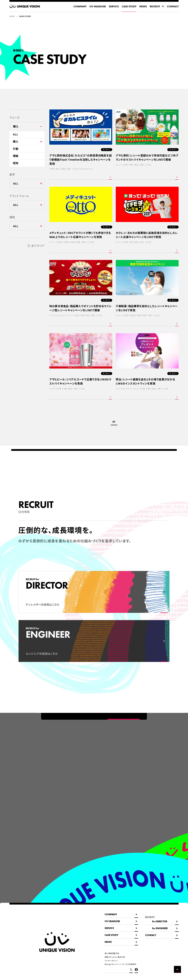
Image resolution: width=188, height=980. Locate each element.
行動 (16, 149)
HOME (12, 16)
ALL (16, 134)
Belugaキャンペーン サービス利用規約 (120, 964)
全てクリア (38, 246)
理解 (16, 156)
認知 (16, 163)
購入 (16, 141)
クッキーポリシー (111, 960)
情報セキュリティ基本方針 (115, 957)
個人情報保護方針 (112, 953)
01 (114, 422)
